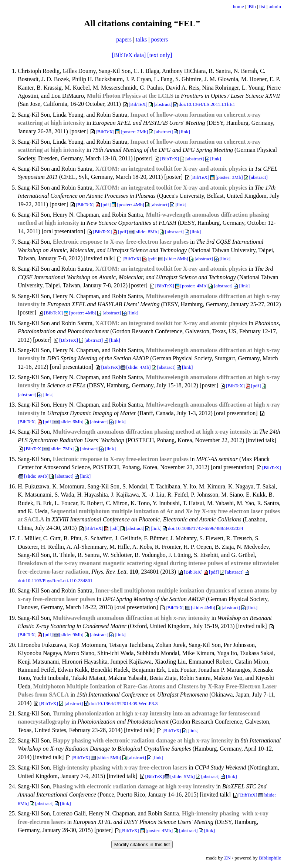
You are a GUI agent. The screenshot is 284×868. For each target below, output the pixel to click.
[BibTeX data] (129, 55)
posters (160, 39)
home (239, 6)
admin (275, 6)
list (262, 6)
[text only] (160, 55)
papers (124, 39)
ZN (227, 858)
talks (141, 39)
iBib (252, 6)
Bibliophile (270, 858)
